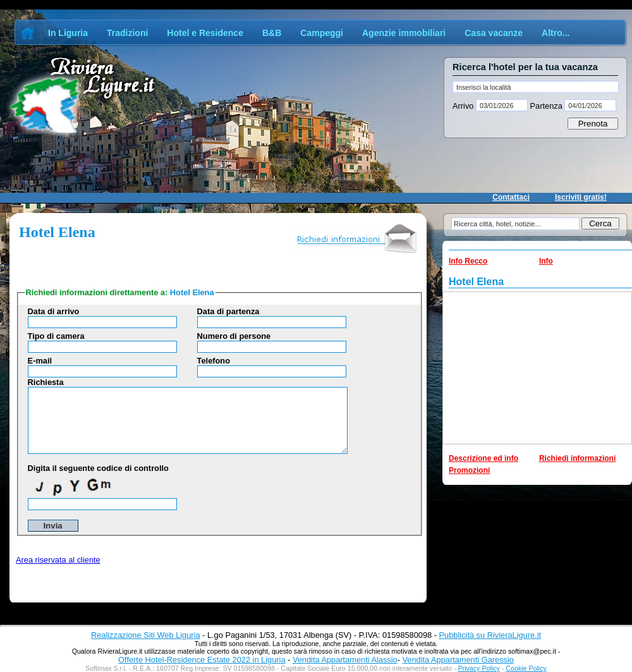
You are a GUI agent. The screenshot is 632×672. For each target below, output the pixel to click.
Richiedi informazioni (577, 458)
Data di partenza (228, 311)
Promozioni (469, 470)
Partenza (546, 106)
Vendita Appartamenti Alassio (345, 660)
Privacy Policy (479, 668)
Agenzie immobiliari (404, 33)
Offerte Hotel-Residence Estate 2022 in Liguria (202, 660)
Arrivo (464, 106)
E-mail (40, 361)
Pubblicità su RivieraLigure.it (490, 635)
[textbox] (536, 87)
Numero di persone (234, 336)
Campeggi (322, 33)
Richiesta (46, 382)
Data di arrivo (54, 311)
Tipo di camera (56, 336)
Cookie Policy (526, 668)
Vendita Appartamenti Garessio (458, 660)
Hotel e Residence (205, 33)
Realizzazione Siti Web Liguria (146, 635)
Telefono (214, 361)
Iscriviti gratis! (581, 197)
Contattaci (511, 197)
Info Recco (468, 261)
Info (546, 261)
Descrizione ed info (483, 458)
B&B (272, 33)
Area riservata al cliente (58, 560)
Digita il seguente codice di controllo (98, 468)
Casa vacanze (494, 33)
